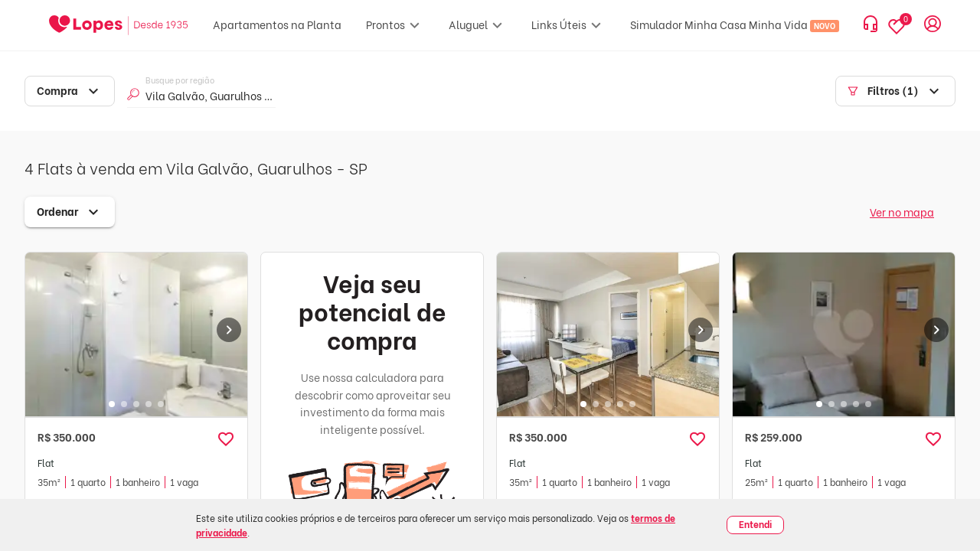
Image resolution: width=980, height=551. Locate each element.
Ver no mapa (902, 212)
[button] (226, 439)
